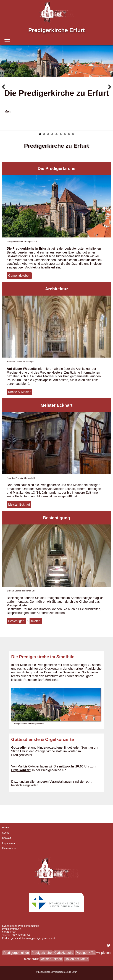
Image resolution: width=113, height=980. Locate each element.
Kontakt (6, 838)
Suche (6, 833)
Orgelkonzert (21, 770)
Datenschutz (9, 848)
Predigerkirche (42, 953)
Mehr (8, 112)
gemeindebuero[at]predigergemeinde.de (34, 938)
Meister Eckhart (19, 505)
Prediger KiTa (85, 953)
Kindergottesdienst (50, 748)
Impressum (8, 843)
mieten (36, 621)
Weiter (108, 90)
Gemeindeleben (19, 276)
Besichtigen (16, 621)
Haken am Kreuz (76, 959)
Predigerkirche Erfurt (57, 30)
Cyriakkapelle (64, 953)
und (24, 748)
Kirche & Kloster (19, 392)
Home (6, 828)
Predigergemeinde (16, 953)
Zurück (5, 90)
